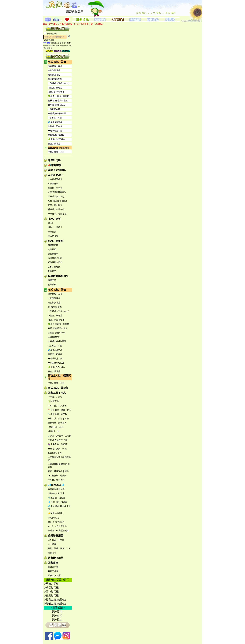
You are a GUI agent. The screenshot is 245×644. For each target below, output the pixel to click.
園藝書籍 (53, 563)
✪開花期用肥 (51, 592)
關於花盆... (58, 620)
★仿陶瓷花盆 (54, 70)
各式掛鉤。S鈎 (55, 453)
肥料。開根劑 (56, 241)
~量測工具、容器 (56, 427)
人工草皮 (52, 544)
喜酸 (60, 43)
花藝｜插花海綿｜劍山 (58, 471)
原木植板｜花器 (55, 66)
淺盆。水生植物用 (56, 92)
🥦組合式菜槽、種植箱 (59, 96)
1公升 (51, 223)
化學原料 (52, 271)
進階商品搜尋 (50, 40)
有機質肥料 (53, 245)
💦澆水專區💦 (56, 485)
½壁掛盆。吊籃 (55, 118)
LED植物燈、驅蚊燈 (57, 476)
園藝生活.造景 (54, 576)
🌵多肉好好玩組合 (56, 139)
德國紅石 (54, 43)
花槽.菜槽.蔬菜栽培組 (58, 101)
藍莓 (63, 43)
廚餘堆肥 (52, 249)
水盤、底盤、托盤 (56, 152)
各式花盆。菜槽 (57, 62)
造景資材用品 (56, 536)
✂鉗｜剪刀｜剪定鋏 (57, 406)
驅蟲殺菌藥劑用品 (58, 276)
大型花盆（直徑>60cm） (59, 83)
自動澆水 (52, 46)
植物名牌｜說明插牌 (57, 423)
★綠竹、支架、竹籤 (57, 449)
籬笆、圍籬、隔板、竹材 (59, 548)
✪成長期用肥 (51, 588)
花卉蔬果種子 (56, 175)
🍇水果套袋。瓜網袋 (58, 444)
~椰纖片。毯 (54, 431)
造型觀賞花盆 (54, 75)
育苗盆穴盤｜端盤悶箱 (58, 148)
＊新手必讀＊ (58, 608)
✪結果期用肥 (51, 596)
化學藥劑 (52, 285)
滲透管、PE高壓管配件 (58, 531)
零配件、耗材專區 (56, 480)
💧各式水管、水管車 (58, 502)
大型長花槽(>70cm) (57, 105)
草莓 (70, 46)
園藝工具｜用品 (57, 393)
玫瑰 (61, 46)
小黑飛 (66, 46)
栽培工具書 (53, 571)
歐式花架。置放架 (58, 388)
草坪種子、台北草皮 (57, 214)
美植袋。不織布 (55, 126)
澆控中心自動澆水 (56, 493)
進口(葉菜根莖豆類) (57, 192)
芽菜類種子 (53, 184)
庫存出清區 (54, 160)
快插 (47, 46)
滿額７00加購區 (57, 170)
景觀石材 (52, 553)
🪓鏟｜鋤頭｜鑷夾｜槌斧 (60, 410)
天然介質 (52, 232)
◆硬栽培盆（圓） (56, 131)
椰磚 (58, 46)
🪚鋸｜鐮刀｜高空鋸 (58, 414)
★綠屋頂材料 (54, 109)
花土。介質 (54, 219)
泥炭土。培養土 (55, 227)
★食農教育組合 (55, 179)
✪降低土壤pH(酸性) (55, 604)
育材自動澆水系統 (56, 489)
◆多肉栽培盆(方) (56, 135)
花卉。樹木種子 (55, 205)
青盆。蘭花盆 (54, 144)
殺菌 (67, 43)
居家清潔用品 (56, 558)
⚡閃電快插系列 (55, 513)
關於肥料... (58, 612)
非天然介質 (53, 236)
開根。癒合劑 (54, 267)
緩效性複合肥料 (55, 262)
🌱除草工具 (53, 401)
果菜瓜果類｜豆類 (56, 197)
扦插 (45, 48)
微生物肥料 (53, 254)
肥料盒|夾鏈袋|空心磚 (58, 440)
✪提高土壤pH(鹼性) (55, 600)
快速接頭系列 (54, 518)
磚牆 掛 (50, 48)
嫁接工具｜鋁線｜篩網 (58, 418)
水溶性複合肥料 (55, 258)
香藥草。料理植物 (56, 209)
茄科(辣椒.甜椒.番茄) (57, 201)
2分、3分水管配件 (56, 522)
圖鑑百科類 (53, 567)
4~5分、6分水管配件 (57, 526)
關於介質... (58, 616)
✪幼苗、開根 (51, 584)
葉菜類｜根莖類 (55, 188)
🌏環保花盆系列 (55, 122)
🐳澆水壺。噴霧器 (56, 498)
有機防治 (52, 280)
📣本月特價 (55, 165)
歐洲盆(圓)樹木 (55, 79)
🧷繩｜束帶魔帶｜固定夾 (60, 436)
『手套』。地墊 (55, 397)
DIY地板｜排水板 (56, 540)
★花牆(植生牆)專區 (57, 113)
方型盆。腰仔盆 (55, 88)
